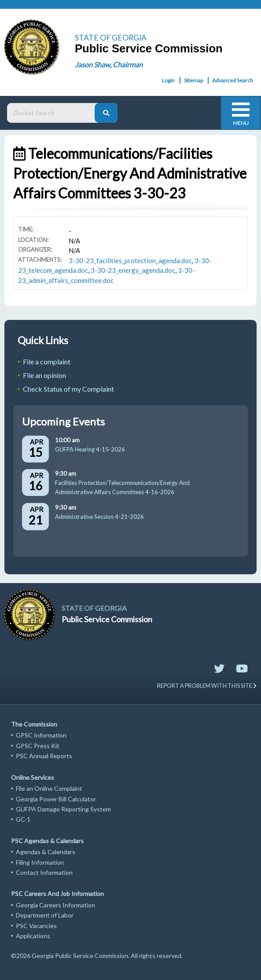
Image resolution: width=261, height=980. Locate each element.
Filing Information (40, 862)
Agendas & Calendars (46, 852)
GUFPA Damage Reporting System (63, 809)
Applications (33, 936)
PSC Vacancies (36, 926)
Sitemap (193, 80)
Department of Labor (45, 915)
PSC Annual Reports (44, 756)
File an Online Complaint (49, 788)
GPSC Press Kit (38, 746)
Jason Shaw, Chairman (109, 64)
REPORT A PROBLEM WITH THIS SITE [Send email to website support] (207, 686)
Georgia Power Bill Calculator (56, 799)
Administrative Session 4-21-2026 (99, 517)
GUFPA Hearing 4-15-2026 (90, 449)
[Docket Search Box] (53, 113)
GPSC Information (41, 735)
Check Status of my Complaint (68, 389)
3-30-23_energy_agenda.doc (133, 270)
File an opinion (44, 375)
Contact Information (44, 872)
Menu (241, 123)
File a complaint (47, 362)
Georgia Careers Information (55, 905)
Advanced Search (233, 80)
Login (168, 80)
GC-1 (23, 819)
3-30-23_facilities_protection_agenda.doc (130, 261)
